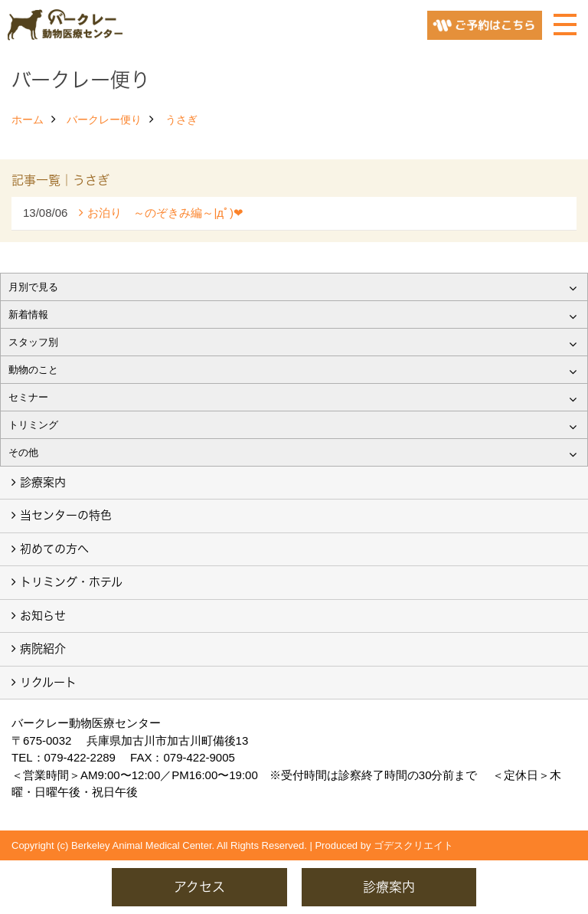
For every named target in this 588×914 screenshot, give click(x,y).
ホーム (28, 120)
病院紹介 (43, 649)
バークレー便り (104, 120)
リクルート (48, 682)
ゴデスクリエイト (413, 845)
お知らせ (43, 616)
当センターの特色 (66, 515)
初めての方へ (54, 549)
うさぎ (181, 120)
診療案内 (43, 482)
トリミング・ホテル (71, 582)
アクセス (199, 887)
